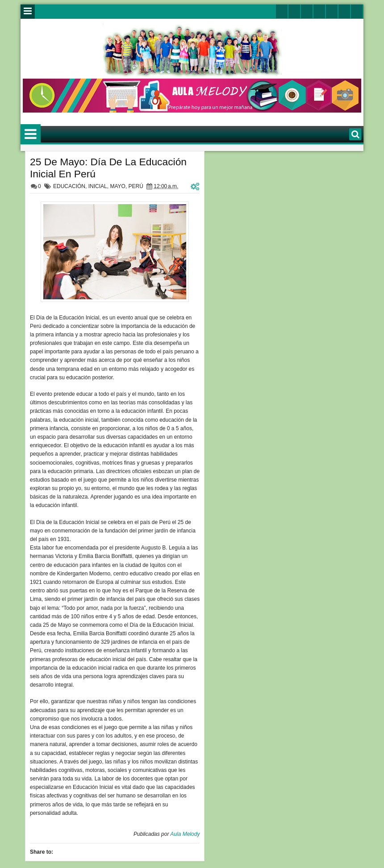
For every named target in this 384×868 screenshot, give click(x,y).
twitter (282, 11)
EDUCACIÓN (69, 186)
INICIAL (98, 186)
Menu (28, 12)
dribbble (344, 11)
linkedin (332, 11)
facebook (294, 11)
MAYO (117, 186)
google (307, 11)
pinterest (357, 11)
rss (319, 11)
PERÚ (136, 186)
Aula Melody (185, 834)
